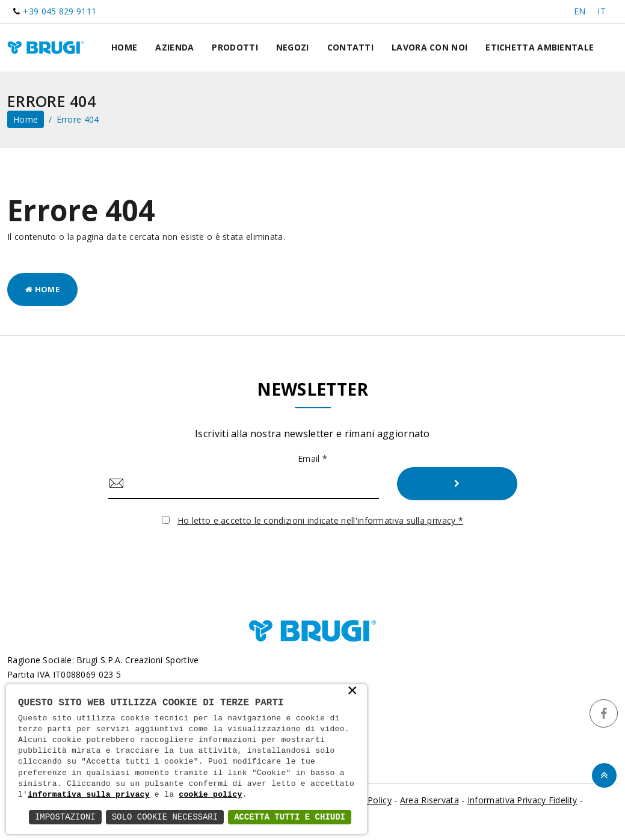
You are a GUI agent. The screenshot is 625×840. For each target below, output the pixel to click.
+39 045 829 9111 (60, 11)
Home (124, 47)
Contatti (350, 47)
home (26, 119)
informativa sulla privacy (89, 795)
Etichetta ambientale (540, 47)
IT (602, 11)
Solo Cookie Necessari (165, 817)
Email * (312, 458)
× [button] (353, 691)
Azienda (174, 47)
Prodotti (235, 47)
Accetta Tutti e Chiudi (290, 817)
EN (580, 11)
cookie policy (210, 795)
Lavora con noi (429, 47)
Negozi (293, 47)
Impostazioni (65, 817)
